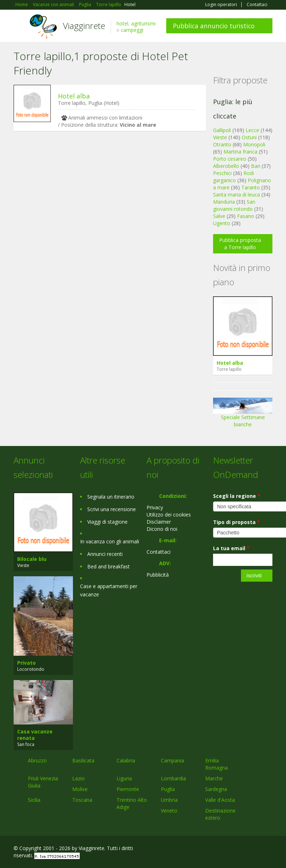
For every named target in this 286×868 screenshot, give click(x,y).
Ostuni (249, 137)
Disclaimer (159, 522)
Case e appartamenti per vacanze (109, 590)
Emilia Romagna (216, 764)
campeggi (132, 30)
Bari (256, 166)
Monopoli (254, 144)
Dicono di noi (162, 529)
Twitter (252, 849)
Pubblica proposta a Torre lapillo (240, 244)
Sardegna (216, 789)
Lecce (252, 130)
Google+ (234, 849)
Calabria (126, 760)
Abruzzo (37, 760)
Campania (172, 760)
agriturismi (143, 23)
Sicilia (34, 800)
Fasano (246, 216)
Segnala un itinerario (111, 497)
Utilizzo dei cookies (169, 515)
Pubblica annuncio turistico (214, 26)
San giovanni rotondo (234, 205)
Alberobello (226, 166)
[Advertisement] (106, 192)
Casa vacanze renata (35, 735)
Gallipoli (222, 130)
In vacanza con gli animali (110, 541)
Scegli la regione (237, 496)
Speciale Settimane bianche (243, 415)
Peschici (222, 173)
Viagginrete (84, 26)
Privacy (155, 507)
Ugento (222, 223)
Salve (219, 216)
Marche (214, 778)
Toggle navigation (20, 27)
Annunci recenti (105, 554)
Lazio (78, 778)
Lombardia (173, 778)
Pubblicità (158, 575)
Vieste (220, 137)
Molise (80, 789)
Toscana (82, 800)
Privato (26, 663)
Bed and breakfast (109, 566)
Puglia (168, 789)
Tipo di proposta (236, 522)
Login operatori (221, 5)
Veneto (169, 811)
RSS (268, 849)
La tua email (231, 548)
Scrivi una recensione (112, 509)
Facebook (219, 849)
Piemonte (128, 789)
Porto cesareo (230, 159)
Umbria (169, 800)
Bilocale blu (32, 559)
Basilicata (83, 760)
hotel (122, 23)
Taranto (251, 187)
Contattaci (257, 5)
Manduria (224, 202)
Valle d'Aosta (220, 800)
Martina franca (240, 152)
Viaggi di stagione (107, 522)
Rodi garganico (233, 177)
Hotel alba (74, 96)
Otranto (222, 144)
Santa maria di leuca (236, 195)
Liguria (124, 778)
